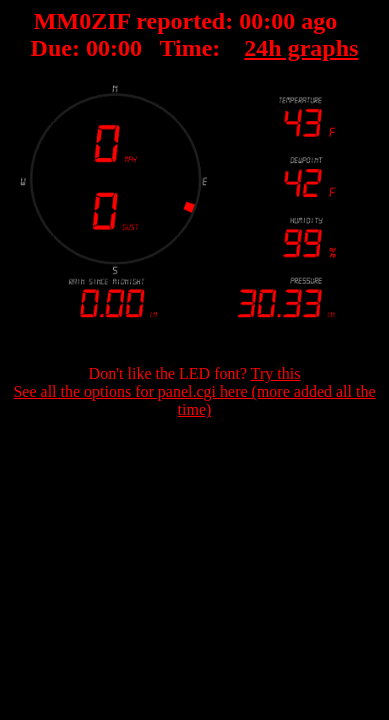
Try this (276, 373)
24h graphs (301, 48)
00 (251, 21)
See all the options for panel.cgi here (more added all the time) (194, 400)
